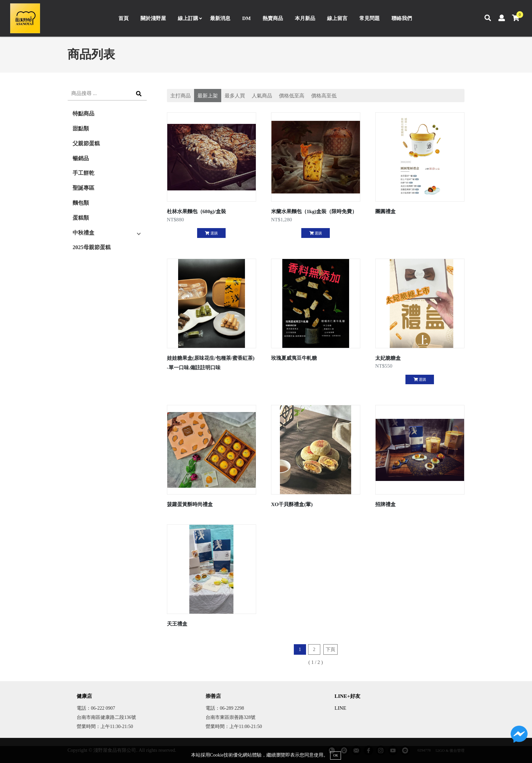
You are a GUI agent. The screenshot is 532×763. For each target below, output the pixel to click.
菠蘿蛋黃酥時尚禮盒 (190, 504)
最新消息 (220, 18)
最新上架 (208, 96)
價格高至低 (324, 96)
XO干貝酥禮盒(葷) (292, 504)
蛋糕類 (81, 218)
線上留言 (337, 18)
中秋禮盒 (83, 233)
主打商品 (180, 96)
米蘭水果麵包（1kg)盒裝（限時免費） (314, 211)
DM (246, 18)
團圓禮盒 (385, 211)
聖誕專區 (83, 188)
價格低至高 (292, 96)
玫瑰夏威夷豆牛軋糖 (294, 358)
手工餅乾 (83, 173)
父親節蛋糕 (86, 143)
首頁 (123, 18)
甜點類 (81, 128)
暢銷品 (81, 158)
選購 (211, 233)
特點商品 (83, 114)
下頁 (330, 649)
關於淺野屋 (153, 18)
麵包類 (81, 203)
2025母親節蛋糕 (92, 247)
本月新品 (305, 18)
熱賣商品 (273, 18)
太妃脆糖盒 (388, 358)
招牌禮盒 (385, 504)
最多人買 (235, 96)
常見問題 (369, 18)
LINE (340, 708)
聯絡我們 (402, 18)
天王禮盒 (177, 624)
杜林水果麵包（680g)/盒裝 (197, 211)
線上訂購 (190, 18)
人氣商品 (262, 96)
